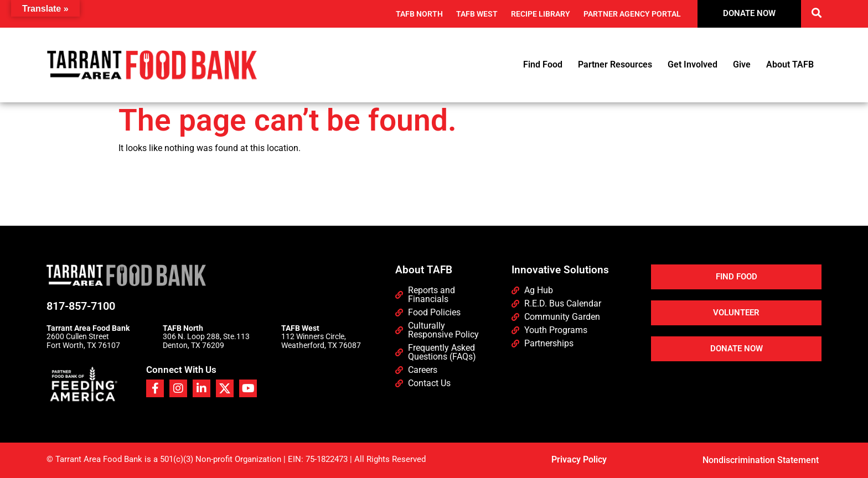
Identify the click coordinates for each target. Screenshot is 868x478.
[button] (817, 12)
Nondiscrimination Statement (761, 460)
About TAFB (790, 64)
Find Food (543, 64)
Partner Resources (615, 64)
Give (742, 64)
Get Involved (693, 64)
